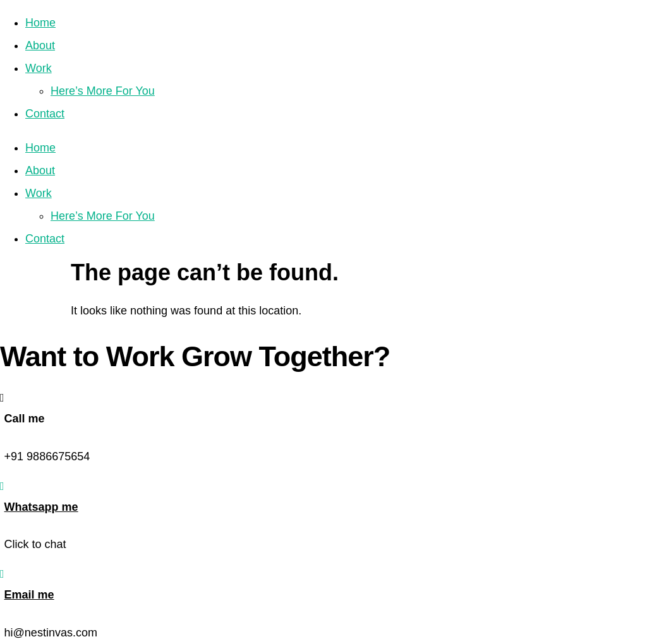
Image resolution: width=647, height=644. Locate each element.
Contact (45, 114)
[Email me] (2, 574)
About (40, 45)
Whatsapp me (41, 507)
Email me (29, 595)
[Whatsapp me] (2, 486)
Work (39, 68)
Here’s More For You (103, 91)
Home (40, 23)
